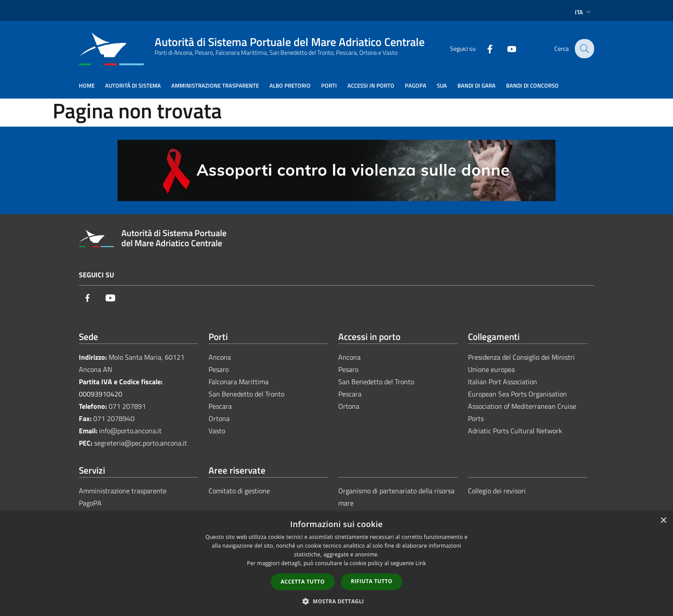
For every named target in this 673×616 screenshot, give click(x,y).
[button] (336, 601)
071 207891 (127, 406)
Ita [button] (584, 12)
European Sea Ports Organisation (517, 394)
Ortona (219, 418)
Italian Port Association (503, 382)
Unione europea (491, 369)
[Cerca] (584, 49)
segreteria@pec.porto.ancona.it (141, 443)
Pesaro (219, 369)
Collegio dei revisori (497, 491)
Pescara (220, 406)
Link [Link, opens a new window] (421, 563)
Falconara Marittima (239, 382)
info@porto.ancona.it (130, 431)
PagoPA (90, 503)
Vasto (217, 431)
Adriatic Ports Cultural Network (515, 431)
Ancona (220, 357)
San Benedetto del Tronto (246, 394)
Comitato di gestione (239, 491)
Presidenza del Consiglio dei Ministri (521, 357)
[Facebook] (484, 48)
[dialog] (336, 564)
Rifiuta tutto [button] (372, 581)
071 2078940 (114, 418)
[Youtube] (506, 48)
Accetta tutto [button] (303, 582)
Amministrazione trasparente (123, 491)
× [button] (663, 521)
